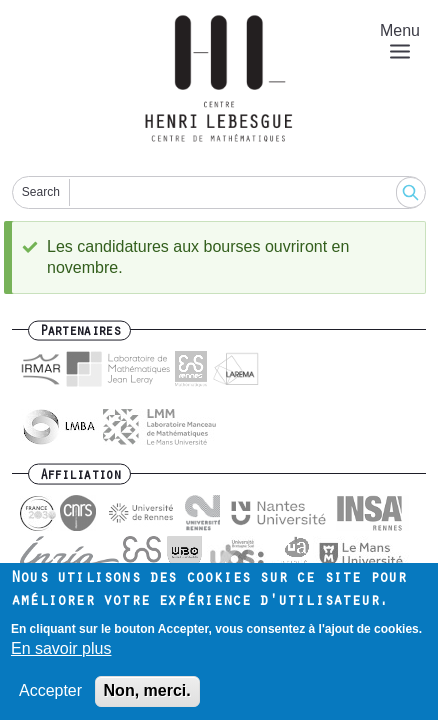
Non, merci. (147, 698)
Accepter (50, 698)
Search (41, 192)
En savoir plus (61, 656)
